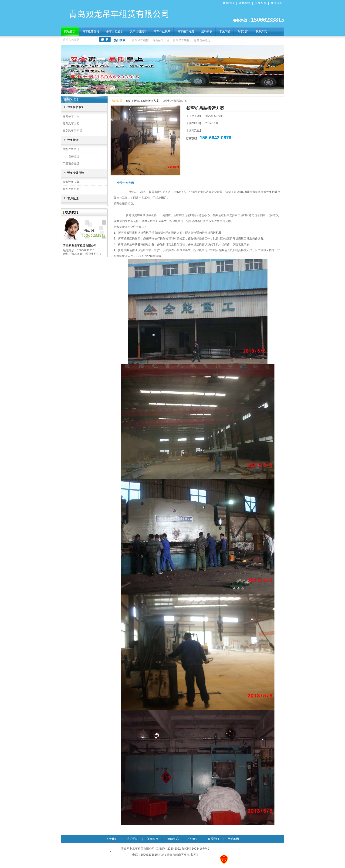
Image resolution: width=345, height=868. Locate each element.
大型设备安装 (71, 182)
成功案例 (207, 31)
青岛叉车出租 (181, 40)
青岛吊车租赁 (140, 40)
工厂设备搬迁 (71, 156)
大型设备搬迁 (71, 149)
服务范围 (277, 3)
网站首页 (70, 31)
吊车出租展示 (115, 31)
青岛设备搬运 (202, 40)
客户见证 (73, 198)
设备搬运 (73, 140)
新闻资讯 (173, 839)
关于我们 (243, 31)
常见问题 (225, 31)
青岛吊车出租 (161, 40)
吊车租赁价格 (91, 31)
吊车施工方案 (186, 31)
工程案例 (153, 839)
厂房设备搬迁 (71, 164)
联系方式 (261, 31)
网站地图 (233, 839)
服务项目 (72, 99)
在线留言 (260, 3)
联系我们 (228, 3)
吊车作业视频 (162, 31)
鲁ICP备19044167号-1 (196, 849)
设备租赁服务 (76, 107)
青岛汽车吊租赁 (72, 131)
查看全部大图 (125, 183)
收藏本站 (244, 3)
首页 (128, 101)
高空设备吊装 (71, 189)
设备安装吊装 (76, 173)
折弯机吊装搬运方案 (146, 101)
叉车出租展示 (138, 31)
